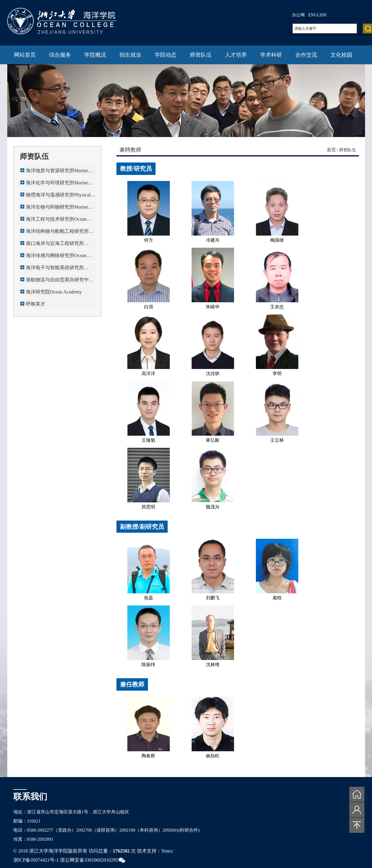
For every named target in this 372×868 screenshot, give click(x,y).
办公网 (298, 15)
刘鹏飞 (213, 598)
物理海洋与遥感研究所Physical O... (58, 197)
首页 (331, 150)
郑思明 (148, 507)
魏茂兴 (213, 507)
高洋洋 (148, 374)
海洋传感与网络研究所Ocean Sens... (56, 257)
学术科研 (271, 55)
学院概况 (95, 55)
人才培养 (236, 55)
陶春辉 (148, 756)
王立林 (277, 440)
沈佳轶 (213, 374)
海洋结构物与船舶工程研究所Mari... (57, 233)
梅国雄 (277, 240)
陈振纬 (148, 665)
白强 (149, 307)
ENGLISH (317, 15)
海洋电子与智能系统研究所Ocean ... (55, 269)
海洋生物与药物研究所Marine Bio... (57, 209)
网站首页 (25, 55)
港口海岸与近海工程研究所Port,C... (55, 245)
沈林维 (213, 665)
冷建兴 (213, 240)
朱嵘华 (213, 307)
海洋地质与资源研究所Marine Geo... (57, 172)
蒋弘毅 (213, 440)
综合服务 (60, 55)
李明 (277, 374)
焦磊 (149, 598)
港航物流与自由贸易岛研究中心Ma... (60, 282)
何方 (149, 240)
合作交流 (306, 55)
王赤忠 (277, 307)
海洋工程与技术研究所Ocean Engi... (56, 221)
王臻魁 (148, 440)
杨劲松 (213, 756)
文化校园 (341, 55)
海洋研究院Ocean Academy (54, 292)
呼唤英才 (35, 304)
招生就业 (130, 55)
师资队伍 (201, 55)
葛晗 (277, 598)
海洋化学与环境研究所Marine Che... (57, 184)
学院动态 (166, 55)
